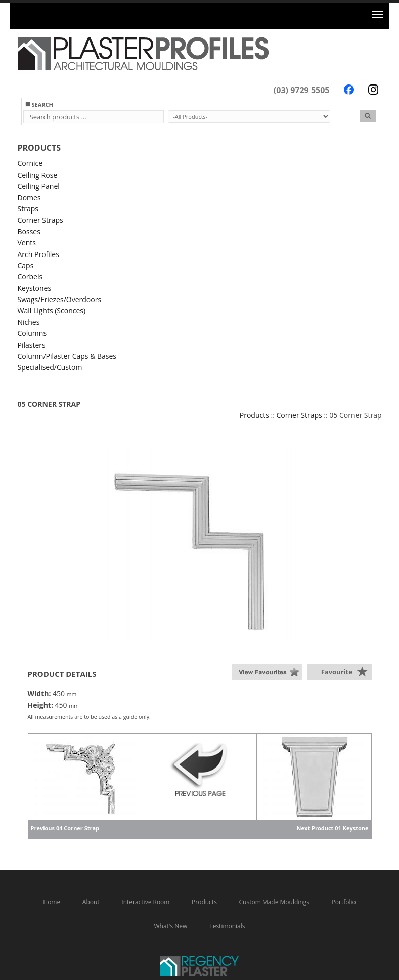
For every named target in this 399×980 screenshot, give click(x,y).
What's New (170, 926)
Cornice (30, 163)
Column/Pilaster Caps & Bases (67, 356)
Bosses (29, 231)
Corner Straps (40, 220)
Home (52, 902)
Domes (29, 198)
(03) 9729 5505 (302, 90)
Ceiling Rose (38, 175)
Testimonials (227, 926)
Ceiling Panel (39, 186)
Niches (29, 322)
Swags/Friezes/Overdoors (60, 299)
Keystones (35, 288)
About (91, 902)
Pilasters (32, 345)
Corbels (30, 276)
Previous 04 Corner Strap (65, 828)
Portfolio (344, 902)
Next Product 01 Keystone (333, 828)
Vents (27, 243)
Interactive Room (145, 902)
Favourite (337, 672)
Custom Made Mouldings (274, 902)
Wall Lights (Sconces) (52, 310)
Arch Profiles (38, 254)
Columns (32, 333)
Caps (26, 265)
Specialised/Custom (50, 367)
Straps (28, 209)
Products (254, 415)
